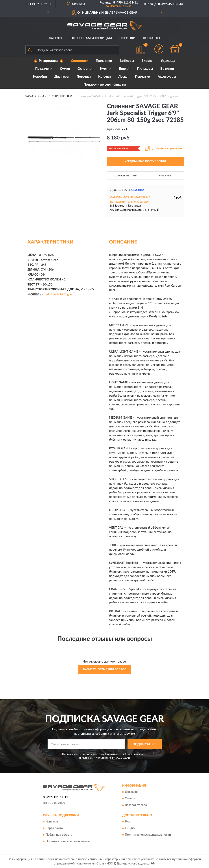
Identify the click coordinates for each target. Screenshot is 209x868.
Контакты (152, 38)
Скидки (130, 828)
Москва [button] (138, 190)
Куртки (106, 69)
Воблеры (127, 61)
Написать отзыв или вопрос (105, 669)
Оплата (130, 798)
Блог (128, 822)
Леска (123, 77)
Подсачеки (44, 69)
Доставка (132, 792)
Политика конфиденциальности (148, 835)
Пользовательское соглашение (68, 842)
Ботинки (167, 69)
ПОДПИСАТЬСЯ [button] (145, 744)
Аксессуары (167, 77)
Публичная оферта (59, 835)
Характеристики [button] (126, 176)
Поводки (84, 77)
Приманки (104, 61)
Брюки (124, 69)
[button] (119, 6)
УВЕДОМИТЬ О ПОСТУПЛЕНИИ (145, 161)
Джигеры (62, 77)
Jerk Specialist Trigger (59, 295)
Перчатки (143, 77)
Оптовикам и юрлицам (91, 38)
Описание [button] (165, 176)
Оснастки (85, 69)
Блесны (147, 61)
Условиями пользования (96, 758)
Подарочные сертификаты (105, 85)
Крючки (104, 77)
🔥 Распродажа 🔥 (49, 61)
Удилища (168, 61)
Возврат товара (136, 805)
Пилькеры (145, 69)
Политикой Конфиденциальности (126, 754)
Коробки (40, 77)
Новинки (127, 38)
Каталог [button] (56, 38)
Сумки (65, 69)
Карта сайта (54, 828)
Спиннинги (80, 61)
